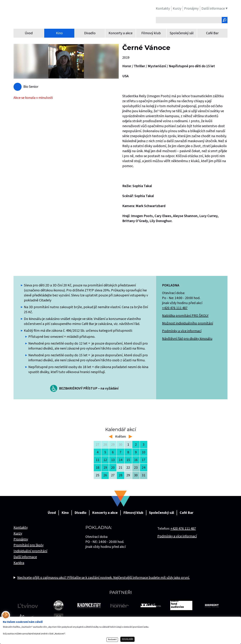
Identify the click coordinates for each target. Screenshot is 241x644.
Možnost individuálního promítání (188, 323)
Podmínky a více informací (182, 331)
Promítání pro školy (29, 545)
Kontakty (21, 528)
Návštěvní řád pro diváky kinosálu (187, 339)
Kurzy (18, 533)
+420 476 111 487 (175, 308)
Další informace (25, 557)
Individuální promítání (30, 551)
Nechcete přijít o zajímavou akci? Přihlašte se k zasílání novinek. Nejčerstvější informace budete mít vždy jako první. (103, 578)
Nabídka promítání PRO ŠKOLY (185, 316)
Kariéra (19, 563)
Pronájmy (21, 539)
